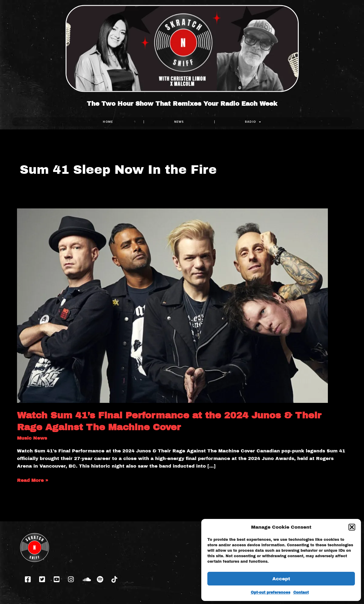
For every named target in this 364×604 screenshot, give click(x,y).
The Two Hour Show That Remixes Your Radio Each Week (182, 104)
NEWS (179, 122)
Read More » (33, 480)
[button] (352, 527)
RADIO (253, 122)
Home (108, 122)
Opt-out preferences (270, 592)
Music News (32, 438)
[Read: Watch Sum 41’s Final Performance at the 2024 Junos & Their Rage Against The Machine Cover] (172, 305)
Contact (301, 592)
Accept (281, 579)
